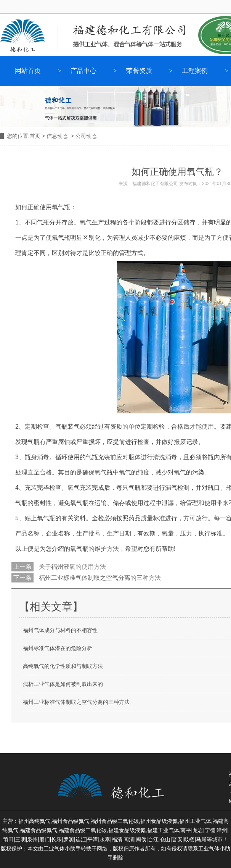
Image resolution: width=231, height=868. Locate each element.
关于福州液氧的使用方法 (72, 567)
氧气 (86, 222)
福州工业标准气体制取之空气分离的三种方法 (99, 578)
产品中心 (83, 71)
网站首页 (28, 71)
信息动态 (57, 136)
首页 (35, 136)
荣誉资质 (139, 71)
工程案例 (195, 71)
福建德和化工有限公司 (155, 184)
